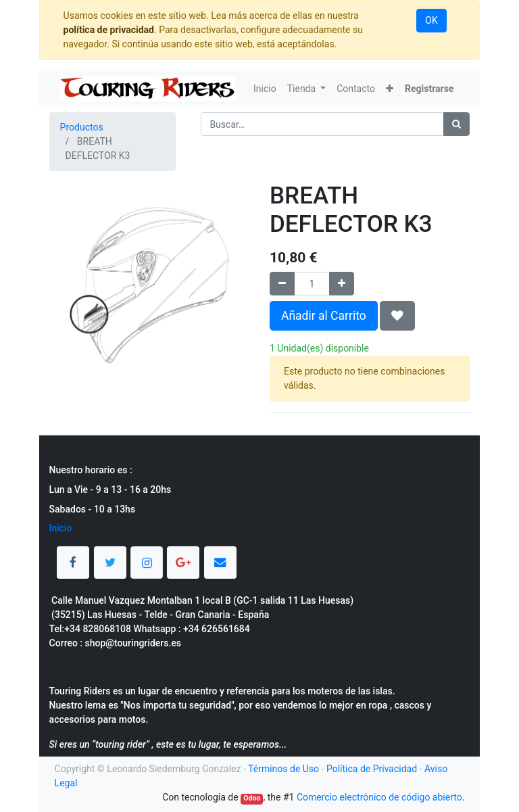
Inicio (61, 528)
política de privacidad (109, 30)
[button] (390, 89)
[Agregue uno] (342, 284)
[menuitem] (265, 89)
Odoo (252, 798)
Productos (82, 127)
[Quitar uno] (282, 284)
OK (431, 20)
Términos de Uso (283, 769)
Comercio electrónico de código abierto (379, 797)
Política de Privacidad (372, 769)
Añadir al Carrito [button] (324, 316)
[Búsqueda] (456, 124)
